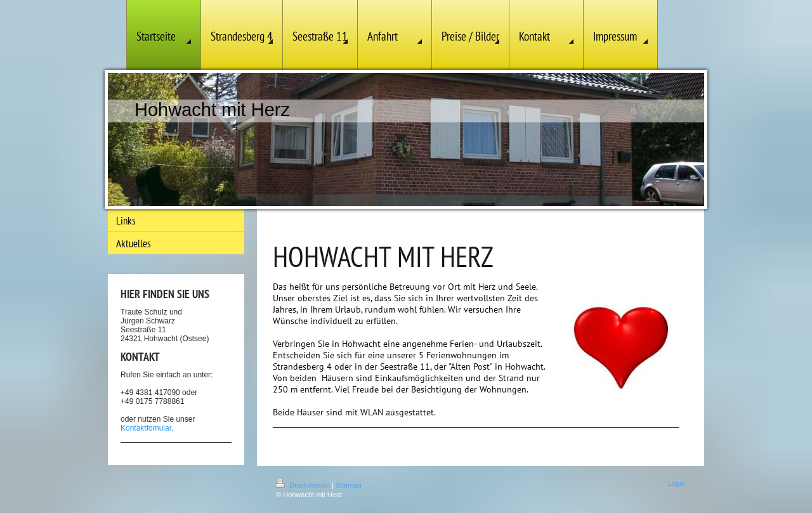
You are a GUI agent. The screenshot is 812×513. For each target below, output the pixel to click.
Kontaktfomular (146, 428)
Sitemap (348, 485)
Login (677, 483)
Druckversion (304, 485)
